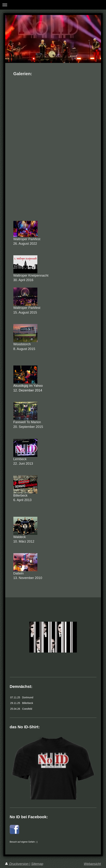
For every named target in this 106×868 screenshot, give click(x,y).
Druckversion (17, 864)
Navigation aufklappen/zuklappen (53, 5)
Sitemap (37, 864)
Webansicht (92, 864)
